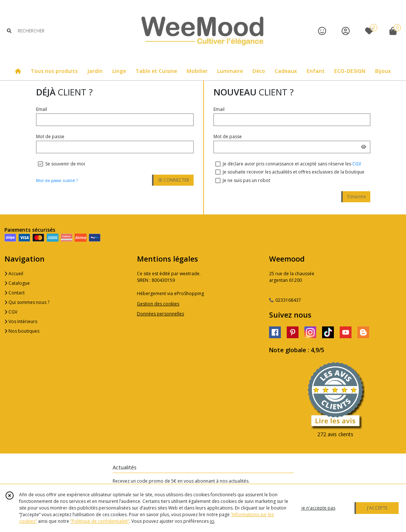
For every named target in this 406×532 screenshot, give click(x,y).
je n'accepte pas (318, 508)
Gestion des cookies (158, 304)
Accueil (14, 274)
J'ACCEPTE (377, 508)
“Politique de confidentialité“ (100, 521)
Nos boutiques (22, 331)
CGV (357, 164)
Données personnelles (160, 314)
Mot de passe (50, 136)
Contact (15, 293)
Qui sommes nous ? (27, 302)
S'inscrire (356, 197)
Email (42, 109)
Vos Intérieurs (21, 321)
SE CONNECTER (174, 180)
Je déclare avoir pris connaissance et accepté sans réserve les (292, 164)
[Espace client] (346, 31)
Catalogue (17, 283)
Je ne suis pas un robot (246, 180)
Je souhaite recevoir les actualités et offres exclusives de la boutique (294, 172)
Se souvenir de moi (65, 164)
